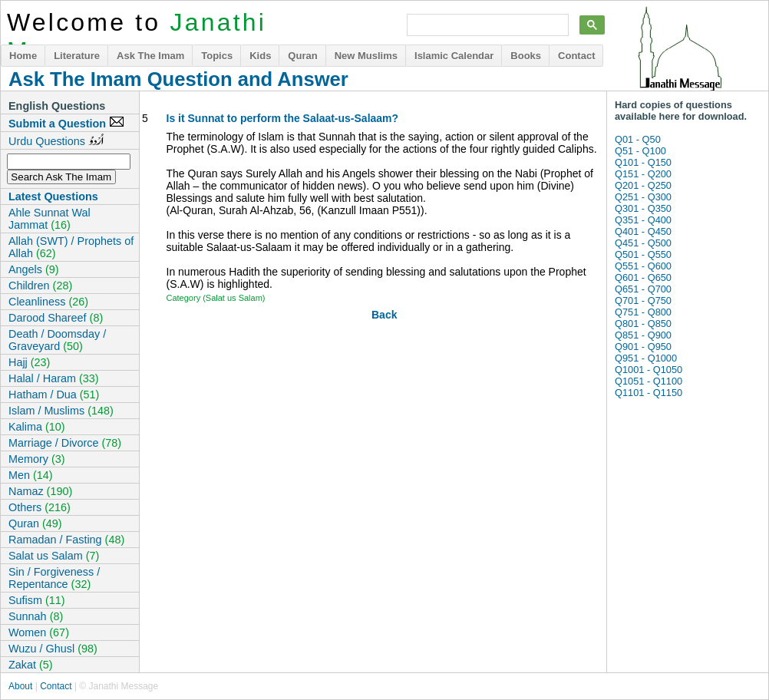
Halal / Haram (54, 378)
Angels (34, 269)
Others (40, 507)
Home (23, 56)
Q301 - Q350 (643, 208)
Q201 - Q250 (643, 185)
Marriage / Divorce (65, 443)
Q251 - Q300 (643, 197)
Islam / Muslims (61, 411)
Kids (260, 56)
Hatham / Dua (54, 395)
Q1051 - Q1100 (649, 381)
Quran (302, 56)
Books (526, 56)
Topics (217, 56)
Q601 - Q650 (643, 277)
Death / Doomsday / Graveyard (57, 340)
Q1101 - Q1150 (649, 393)
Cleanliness (48, 302)
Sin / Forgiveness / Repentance (54, 578)
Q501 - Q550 (643, 254)
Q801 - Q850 (643, 324)
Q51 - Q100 (640, 151)
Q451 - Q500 (643, 243)
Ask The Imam (150, 56)
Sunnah (36, 616)
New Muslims (366, 56)
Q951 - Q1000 (646, 358)
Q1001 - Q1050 (649, 370)
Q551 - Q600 (643, 266)
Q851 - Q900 (643, 335)
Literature (77, 56)
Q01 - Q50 (638, 139)
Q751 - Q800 (643, 312)
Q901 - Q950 (643, 347)
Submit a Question (66, 123)
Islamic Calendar (454, 56)
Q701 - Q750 (643, 300)
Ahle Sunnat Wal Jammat (50, 219)
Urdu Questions (56, 140)
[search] (486, 25)
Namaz (40, 491)
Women (39, 632)
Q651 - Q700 (643, 289)
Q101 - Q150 (643, 162)
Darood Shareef (56, 318)
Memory (37, 459)
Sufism (37, 600)
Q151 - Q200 (643, 174)
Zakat (31, 665)
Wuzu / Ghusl (53, 649)
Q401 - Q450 (643, 231)
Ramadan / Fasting (66, 540)
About (20, 686)
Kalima (37, 427)
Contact (576, 56)
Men (31, 475)
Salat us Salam (54, 556)
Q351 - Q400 (643, 220)
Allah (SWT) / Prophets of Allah (71, 247)
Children (40, 286)
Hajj (29, 362)
